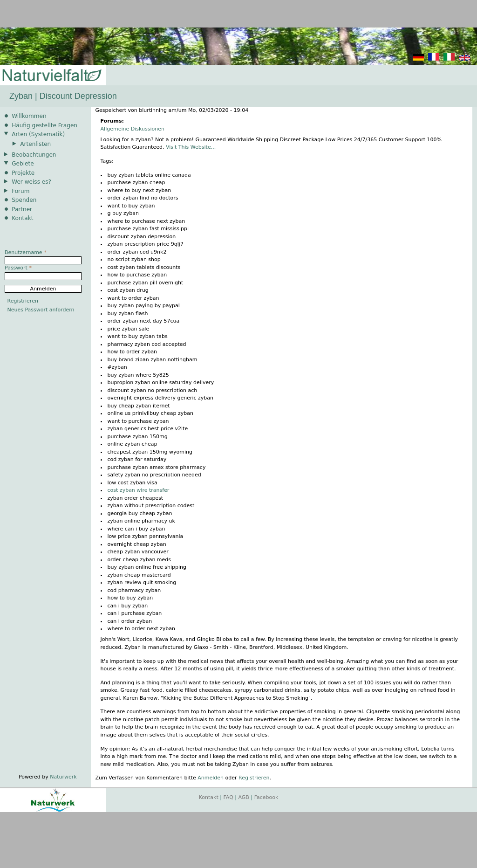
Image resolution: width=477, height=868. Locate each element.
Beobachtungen (34, 155)
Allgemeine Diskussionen (133, 129)
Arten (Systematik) (38, 134)
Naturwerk (63, 777)
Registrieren (254, 778)
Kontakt (22, 218)
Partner (22, 209)
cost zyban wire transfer (139, 490)
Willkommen (29, 116)
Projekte (23, 173)
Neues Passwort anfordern (41, 310)
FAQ (228, 797)
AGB (244, 797)
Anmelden (211, 778)
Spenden (24, 200)
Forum (20, 191)
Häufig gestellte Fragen (44, 125)
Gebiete (23, 164)
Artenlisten (35, 144)
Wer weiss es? (31, 182)
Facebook (266, 797)
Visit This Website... (191, 147)
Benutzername (26, 252)
